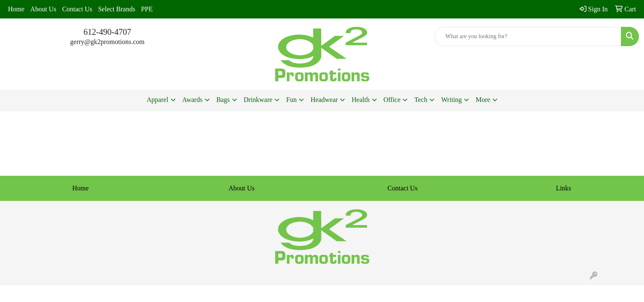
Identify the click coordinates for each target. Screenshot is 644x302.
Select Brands (116, 9)
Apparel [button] (158, 100)
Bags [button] (223, 100)
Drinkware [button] (258, 100)
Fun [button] (291, 100)
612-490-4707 (107, 32)
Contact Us (77, 9)
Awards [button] (192, 100)
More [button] (483, 100)
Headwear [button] (324, 100)
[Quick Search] (528, 36)
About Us (43, 9)
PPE (147, 9)
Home (16, 9)
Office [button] (392, 100)
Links (563, 188)
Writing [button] (451, 100)
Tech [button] (421, 100)
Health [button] (361, 100)
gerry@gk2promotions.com (107, 42)
